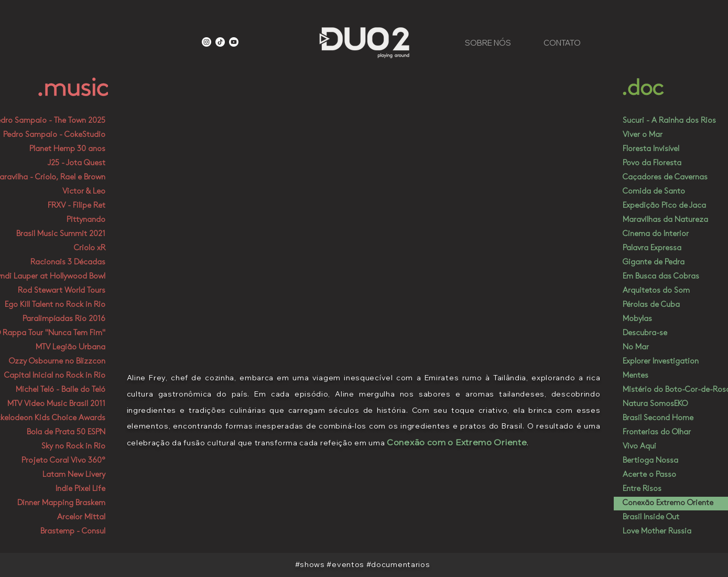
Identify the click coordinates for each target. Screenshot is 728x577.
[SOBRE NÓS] (488, 42)
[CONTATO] (562, 42)
